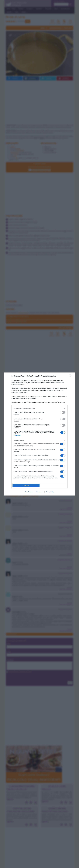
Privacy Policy (50, 492)
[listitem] (39, 408)
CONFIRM (26, 485)
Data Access (39, 492)
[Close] (72, 376)
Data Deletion (29, 492)
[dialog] (39, 434)
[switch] (63, 412)
